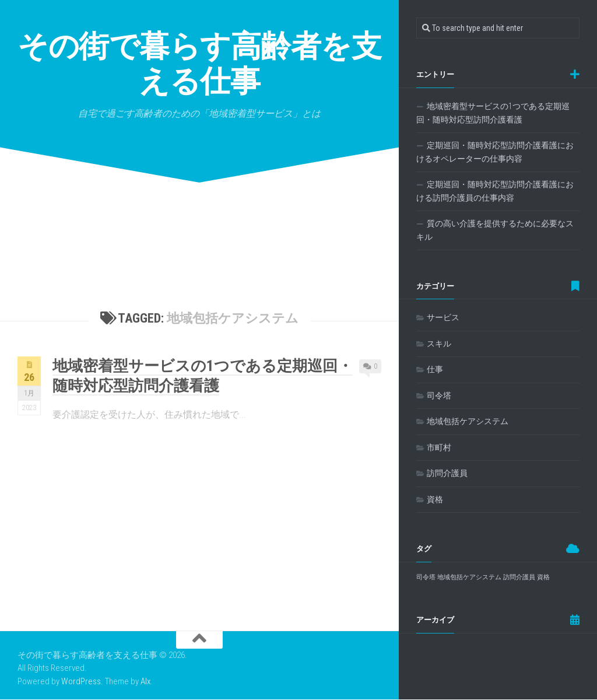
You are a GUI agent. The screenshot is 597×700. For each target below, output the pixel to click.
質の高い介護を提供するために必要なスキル (495, 230)
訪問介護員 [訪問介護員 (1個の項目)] (519, 577)
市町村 (439, 447)
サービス (443, 317)
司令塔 (439, 395)
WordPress (81, 681)
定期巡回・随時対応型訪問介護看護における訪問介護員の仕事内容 (495, 191)
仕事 (435, 369)
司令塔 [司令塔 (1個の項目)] (426, 577)
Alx (145, 681)
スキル (439, 344)
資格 (435, 499)
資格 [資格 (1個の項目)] (543, 577)
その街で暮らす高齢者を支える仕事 (199, 64)
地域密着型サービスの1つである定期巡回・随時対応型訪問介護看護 (493, 113)
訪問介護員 (447, 473)
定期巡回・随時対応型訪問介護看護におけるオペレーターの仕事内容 (495, 152)
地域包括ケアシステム (468, 421)
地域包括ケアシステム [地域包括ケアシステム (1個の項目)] (469, 577)
